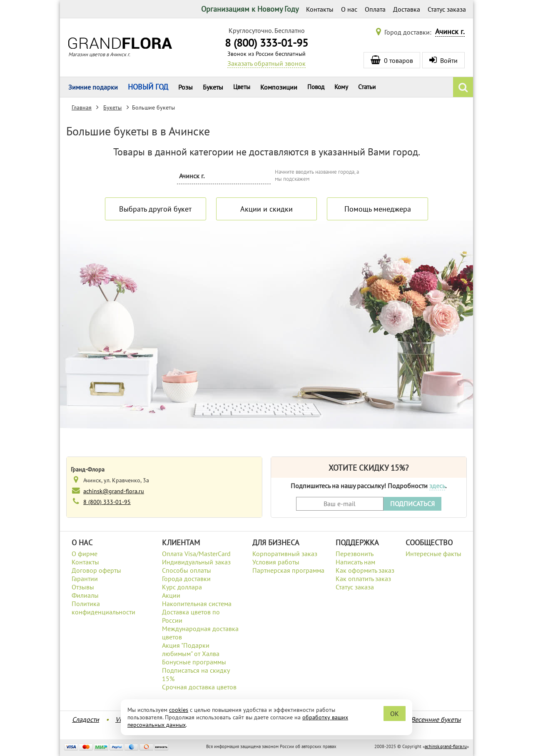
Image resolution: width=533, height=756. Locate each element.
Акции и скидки (266, 209)
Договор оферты (96, 570)
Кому (341, 87)
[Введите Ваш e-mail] (340, 504)
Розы (186, 87)
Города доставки (186, 579)
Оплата (375, 9)
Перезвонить (355, 554)
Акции (171, 595)
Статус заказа (447, 9)
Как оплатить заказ (363, 579)
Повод (316, 87)
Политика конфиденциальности (103, 608)
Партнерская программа (288, 570)
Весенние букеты (436, 719)
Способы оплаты (187, 570)
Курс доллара (182, 587)
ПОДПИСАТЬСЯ (412, 504)
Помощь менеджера (378, 209)
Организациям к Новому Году (250, 9)
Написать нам (355, 562)
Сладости (86, 719)
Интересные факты (433, 554)
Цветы (242, 87)
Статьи (367, 87)
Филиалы (85, 595)
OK (395, 714)
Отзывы (83, 587)
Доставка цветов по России (191, 616)
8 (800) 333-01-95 (266, 43)
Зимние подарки (93, 87)
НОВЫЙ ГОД (148, 87)
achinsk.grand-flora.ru (446, 746)
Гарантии (85, 579)
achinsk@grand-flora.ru (114, 491)
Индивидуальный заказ (196, 562)
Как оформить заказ (365, 570)
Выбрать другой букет (155, 209)
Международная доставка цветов (200, 633)
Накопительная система (197, 604)
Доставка (407, 9)
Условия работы (276, 562)
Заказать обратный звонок (266, 63)
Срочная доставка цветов (199, 687)
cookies (179, 710)
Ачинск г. (450, 31)
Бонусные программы (194, 662)
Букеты (213, 87)
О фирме (85, 554)
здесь (437, 486)
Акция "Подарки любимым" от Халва (191, 649)
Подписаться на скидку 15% (196, 674)
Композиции (279, 87)
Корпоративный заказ (285, 554)
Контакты (320, 9)
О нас (349, 9)
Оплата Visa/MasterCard (196, 554)
